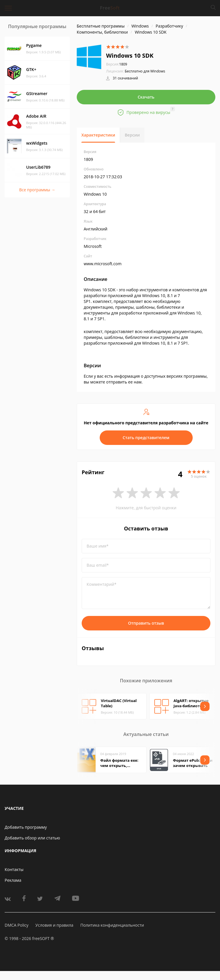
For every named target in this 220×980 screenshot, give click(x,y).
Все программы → (37, 190)
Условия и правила (54, 925)
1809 (117, 64)
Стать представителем (146, 438)
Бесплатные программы (101, 26)
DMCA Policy (17, 925)
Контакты (14, 869)
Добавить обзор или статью (32, 838)
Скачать (146, 97)
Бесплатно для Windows (145, 71)
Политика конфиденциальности (112, 925)
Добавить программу (26, 827)
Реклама (13, 880)
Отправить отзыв (146, 623)
